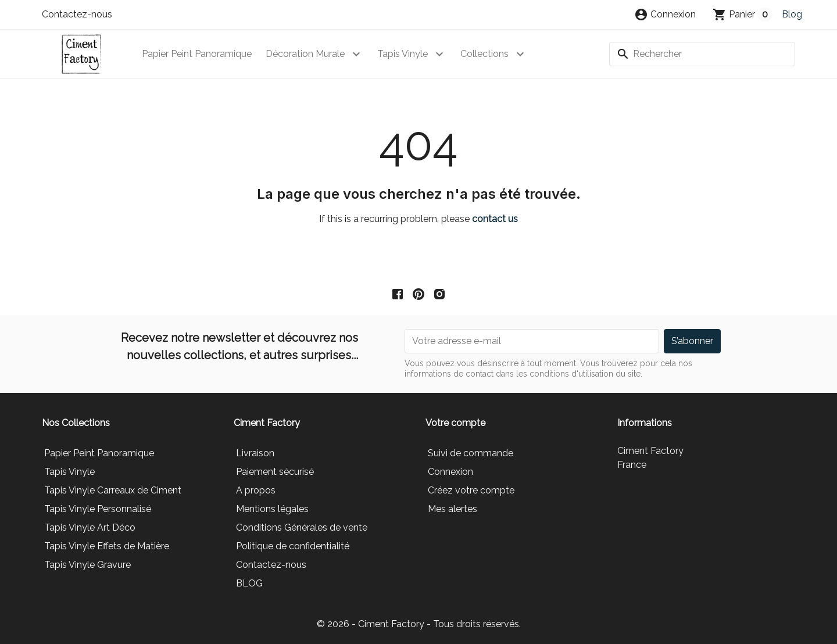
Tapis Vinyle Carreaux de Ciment (113, 490)
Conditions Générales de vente (302, 527)
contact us (495, 219)
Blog (792, 14)
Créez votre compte (471, 490)
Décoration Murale (305, 54)
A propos (256, 490)
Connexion (450, 472)
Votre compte (455, 423)
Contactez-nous (77, 14)
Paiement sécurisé (275, 472)
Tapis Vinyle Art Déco (90, 527)
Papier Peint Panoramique (197, 54)
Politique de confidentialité (293, 546)
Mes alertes (453, 509)
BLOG (249, 583)
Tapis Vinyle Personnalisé (98, 509)
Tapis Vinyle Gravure (87, 565)
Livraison (255, 453)
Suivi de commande (471, 453)
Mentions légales (272, 509)
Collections (484, 54)
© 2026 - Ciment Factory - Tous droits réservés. (419, 624)
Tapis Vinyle (403, 54)
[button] (665, 15)
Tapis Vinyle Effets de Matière (107, 546)
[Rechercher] (702, 54)
